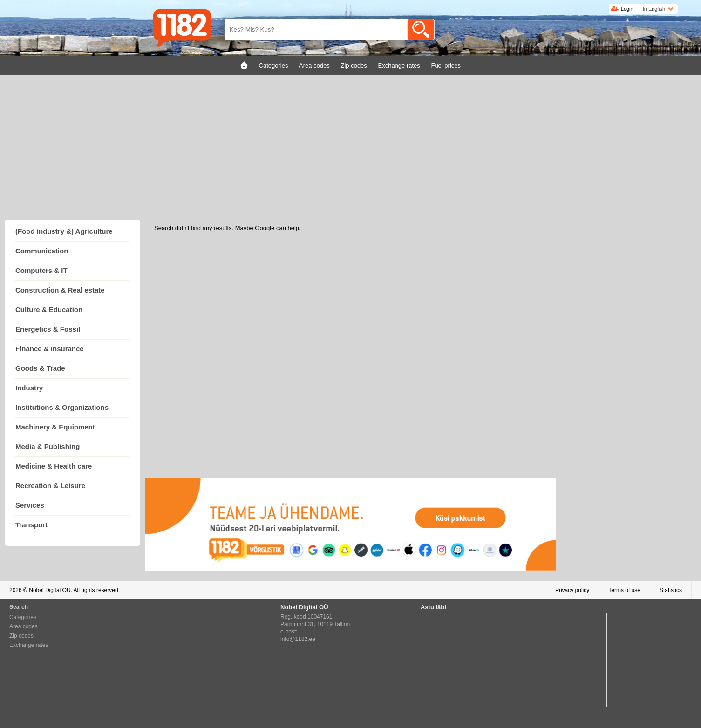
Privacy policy (572, 590)
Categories (23, 617)
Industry (29, 388)
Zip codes (21, 636)
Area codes (24, 626)
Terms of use (624, 590)
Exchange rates (29, 645)
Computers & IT (41, 270)
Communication (42, 251)
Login (627, 9)
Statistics (671, 590)
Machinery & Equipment (55, 427)
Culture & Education (49, 310)
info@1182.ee (298, 639)
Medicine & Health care (54, 466)
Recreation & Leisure (50, 486)
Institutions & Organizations (62, 407)
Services (30, 505)
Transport (31, 525)
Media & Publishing (48, 446)
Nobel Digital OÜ (50, 590)
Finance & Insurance (50, 349)
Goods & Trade (40, 368)
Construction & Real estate (60, 290)
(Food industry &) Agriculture (64, 231)
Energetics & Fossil (48, 329)
